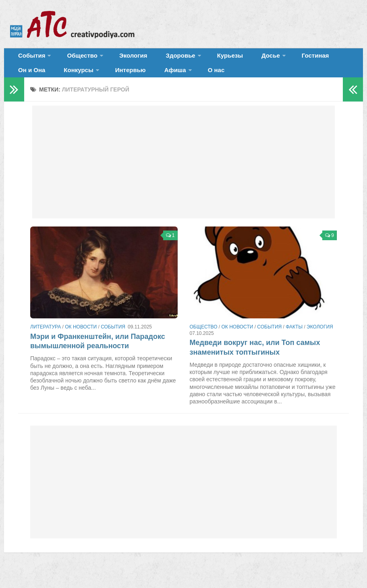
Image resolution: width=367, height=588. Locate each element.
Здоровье (160, 58)
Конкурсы (30, 78)
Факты (294, 338)
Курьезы (204, 58)
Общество (75, 58)
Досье (237, 58)
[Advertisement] (183, 173)
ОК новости (81, 338)
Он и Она (315, 58)
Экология (121, 58)
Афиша (113, 78)
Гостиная (277, 58)
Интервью (76, 78)
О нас (150, 78)
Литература (46, 338)
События (29, 58)
